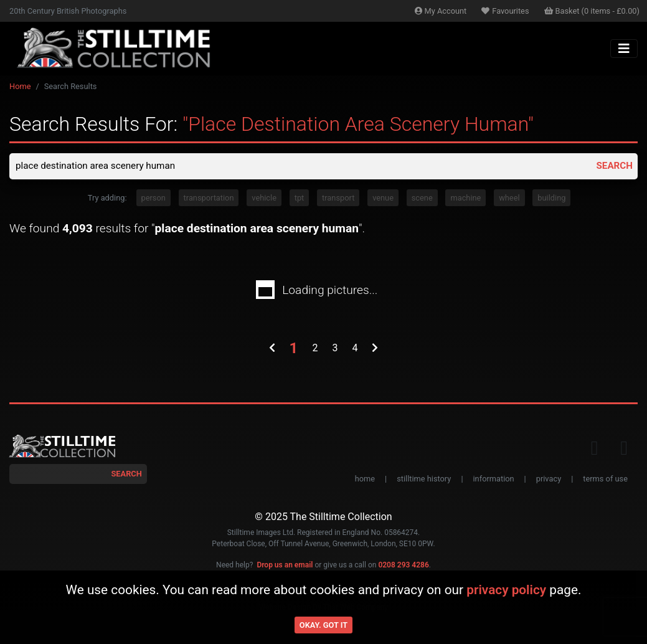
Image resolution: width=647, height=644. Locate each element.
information (494, 480)
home (365, 480)
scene (422, 199)
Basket (592, 11)
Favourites (505, 11)
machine (465, 199)
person (153, 199)
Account (441, 11)
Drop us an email (285, 566)
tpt (300, 199)
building (551, 199)
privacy (549, 480)
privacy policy (506, 590)
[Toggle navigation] (624, 49)
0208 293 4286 (403, 566)
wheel (509, 199)
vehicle (264, 199)
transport (338, 199)
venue (383, 199)
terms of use (605, 480)
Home (20, 86)
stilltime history (424, 480)
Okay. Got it (323, 625)
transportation (209, 199)
